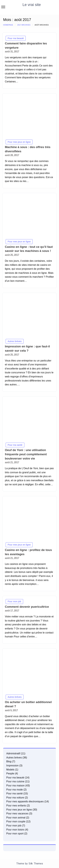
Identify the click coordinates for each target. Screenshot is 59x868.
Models (10, 770)
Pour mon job (14, 601)
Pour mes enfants (16, 806)
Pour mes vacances (17, 814)
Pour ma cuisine (15, 781)
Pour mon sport (15, 834)
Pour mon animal (16, 818)
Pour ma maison (15, 786)
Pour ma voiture (15, 798)
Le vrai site (32, 5)
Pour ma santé (15, 445)
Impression (12, 766)
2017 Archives (24, 25)
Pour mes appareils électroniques (25, 801)
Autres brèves (15, 341)
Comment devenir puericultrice (27, 607)
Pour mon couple (16, 821)
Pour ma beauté (16, 38)
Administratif (13, 753)
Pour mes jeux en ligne (19, 142)
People (10, 773)
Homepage (8, 25)
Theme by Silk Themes (30, 864)
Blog (9, 761)
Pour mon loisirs (15, 830)
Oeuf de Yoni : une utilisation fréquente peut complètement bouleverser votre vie (26, 454)
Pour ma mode (15, 790)
